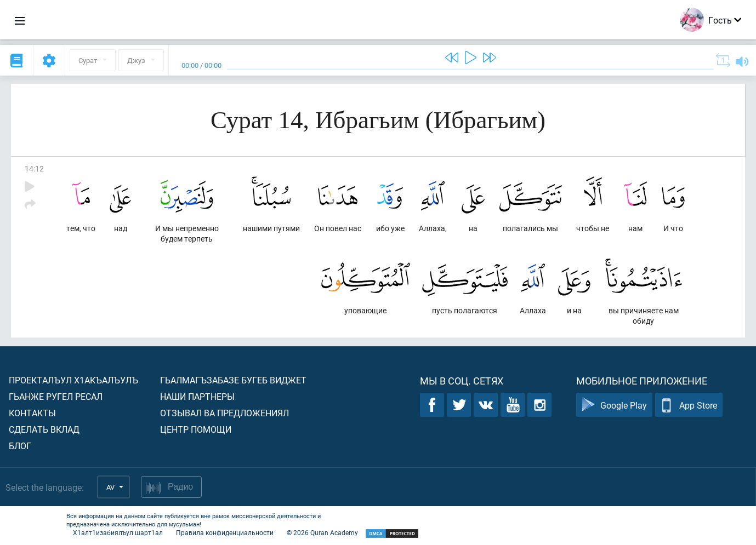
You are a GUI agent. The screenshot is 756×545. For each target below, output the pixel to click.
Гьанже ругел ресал (56, 396)
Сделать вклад (44, 429)
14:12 (34, 168)
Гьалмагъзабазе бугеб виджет (233, 380)
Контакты (32, 413)
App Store (689, 405)
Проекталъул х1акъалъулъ (73, 380)
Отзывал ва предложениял (224, 413)
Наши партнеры (197, 396)
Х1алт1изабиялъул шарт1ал (118, 532)
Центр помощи (196, 429)
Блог (20, 446)
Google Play (614, 405)
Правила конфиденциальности (225, 532)
